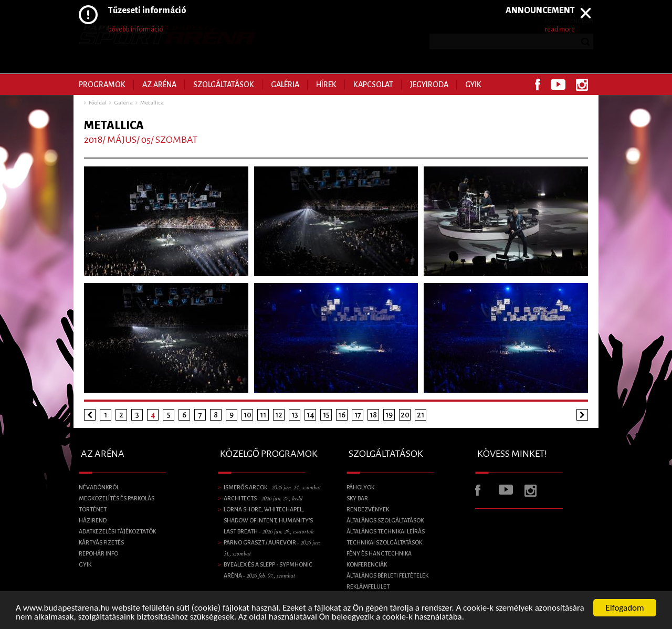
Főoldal (98, 103)
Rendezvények (368, 509)
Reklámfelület (368, 586)
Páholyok (360, 487)
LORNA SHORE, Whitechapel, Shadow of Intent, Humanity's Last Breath (269, 520)
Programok (102, 85)
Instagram (582, 85)
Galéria (285, 85)
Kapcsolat (373, 85)
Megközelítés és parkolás (117, 498)
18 (373, 415)
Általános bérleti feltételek (387, 575)
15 (326, 415)
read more (560, 29)
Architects (263, 498)
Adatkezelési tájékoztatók (117, 531)
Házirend (93, 520)
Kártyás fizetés (101, 542)
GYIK (473, 85)
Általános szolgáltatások (385, 520)
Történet (93, 509)
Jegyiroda (429, 85)
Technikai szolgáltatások (384, 542)
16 (342, 415)
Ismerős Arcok (272, 487)
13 (295, 415)
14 (311, 415)
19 (389, 415)
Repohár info (98, 553)
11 (263, 415)
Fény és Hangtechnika (379, 553)
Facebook (538, 85)
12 (279, 415)
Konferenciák (367, 564)
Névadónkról (99, 487)
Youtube (558, 85)
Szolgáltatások (224, 85)
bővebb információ (136, 29)
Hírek (326, 85)
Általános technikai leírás (386, 531)
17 (358, 415)
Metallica (152, 103)
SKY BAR (357, 498)
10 (248, 415)
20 (405, 415)
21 (421, 415)
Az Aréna (159, 85)
